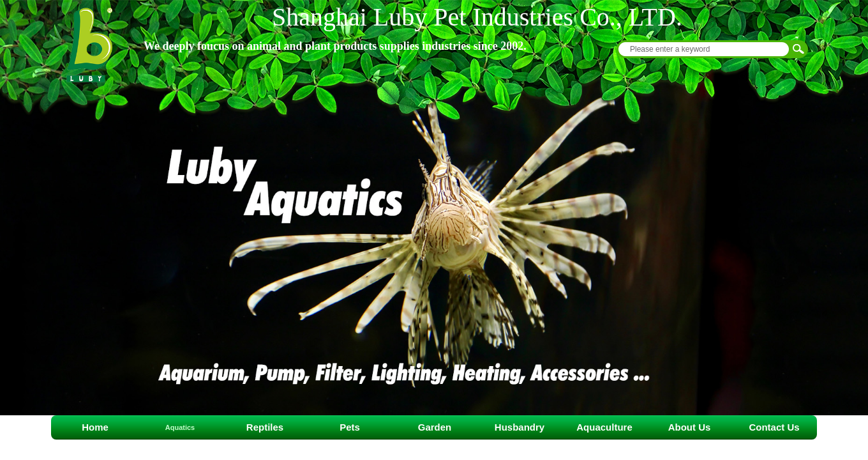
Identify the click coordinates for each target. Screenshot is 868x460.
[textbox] (704, 49)
